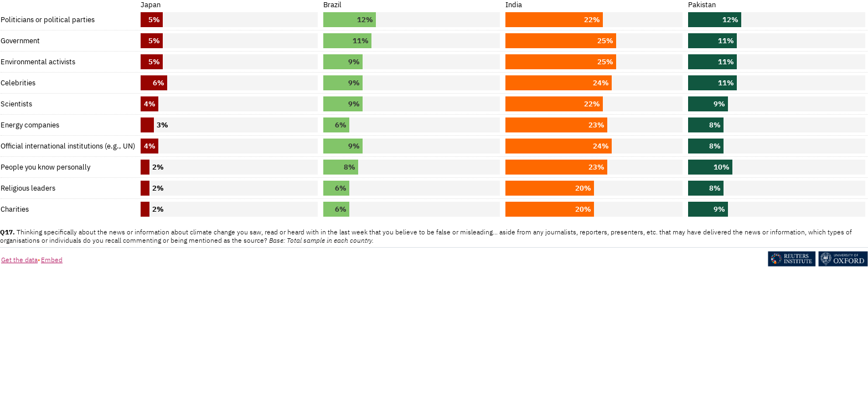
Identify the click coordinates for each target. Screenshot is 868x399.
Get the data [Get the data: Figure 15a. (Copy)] (19, 260)
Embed (52, 260)
